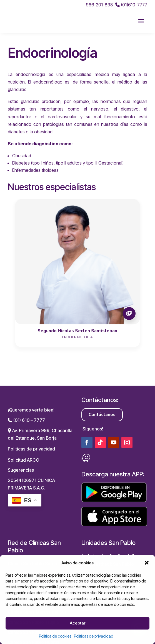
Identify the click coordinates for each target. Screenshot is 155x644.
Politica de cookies (55, 636)
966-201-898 (99, 5)
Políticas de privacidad (94, 636)
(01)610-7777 (131, 5)
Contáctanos (102, 404)
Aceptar (77, 623)
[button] (147, 563)
